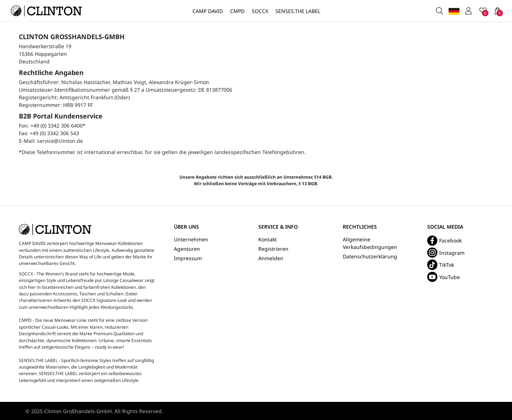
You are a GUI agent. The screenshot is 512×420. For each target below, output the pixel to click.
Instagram (446, 253)
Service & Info (278, 227)
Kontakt (268, 239)
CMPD (237, 11)
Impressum (188, 258)
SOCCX (260, 11)
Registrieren (273, 249)
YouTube (444, 277)
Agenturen (187, 249)
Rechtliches (360, 227)
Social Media (445, 227)
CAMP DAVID (208, 11)
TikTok (441, 265)
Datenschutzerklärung (370, 256)
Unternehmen (191, 239)
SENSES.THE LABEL (298, 11)
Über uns (186, 227)
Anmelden (271, 258)
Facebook (444, 241)
